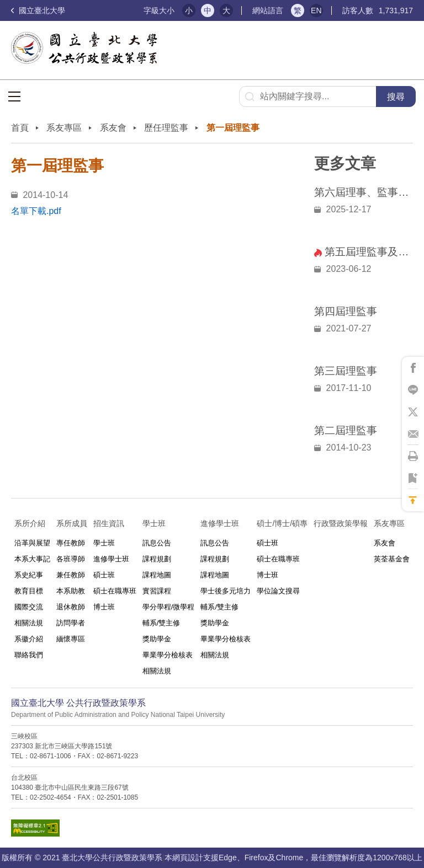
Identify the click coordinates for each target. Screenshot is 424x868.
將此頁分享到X (413, 412)
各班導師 (71, 559)
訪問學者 (71, 623)
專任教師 (71, 543)
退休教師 (71, 607)
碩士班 (104, 575)
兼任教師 (71, 575)
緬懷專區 (71, 639)
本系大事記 (32, 559)
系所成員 (72, 523)
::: (131, 11)
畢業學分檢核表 (168, 655)
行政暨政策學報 (341, 523)
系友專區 (64, 128)
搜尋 (396, 97)
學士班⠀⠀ (160, 523)
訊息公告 (157, 543)
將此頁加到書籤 (413, 478)
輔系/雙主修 (161, 623)
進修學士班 (111, 559)
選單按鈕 (14, 97)
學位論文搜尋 (278, 591)
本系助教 (71, 591)
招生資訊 (109, 523)
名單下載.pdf (36, 211)
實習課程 (157, 591)
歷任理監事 (166, 128)
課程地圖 (157, 575)
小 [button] (189, 10)
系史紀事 (29, 575)
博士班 (104, 607)
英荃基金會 (392, 559)
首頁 (20, 128)
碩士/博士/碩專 (282, 523)
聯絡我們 (29, 655)
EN (316, 10)
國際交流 (29, 607)
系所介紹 (30, 523)
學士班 (104, 543)
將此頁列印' (413, 456)
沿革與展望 (32, 543)
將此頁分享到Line (413, 390)
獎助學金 (157, 639)
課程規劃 (157, 559)
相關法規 (29, 623)
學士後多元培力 (226, 591)
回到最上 (413, 500)
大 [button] (226, 10)
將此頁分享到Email (413, 434)
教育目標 (29, 591)
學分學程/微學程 (169, 607)
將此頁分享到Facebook (413, 368)
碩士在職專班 (115, 591)
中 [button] (208, 10)
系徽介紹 (29, 639)
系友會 (113, 128)
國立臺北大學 (38, 10)
